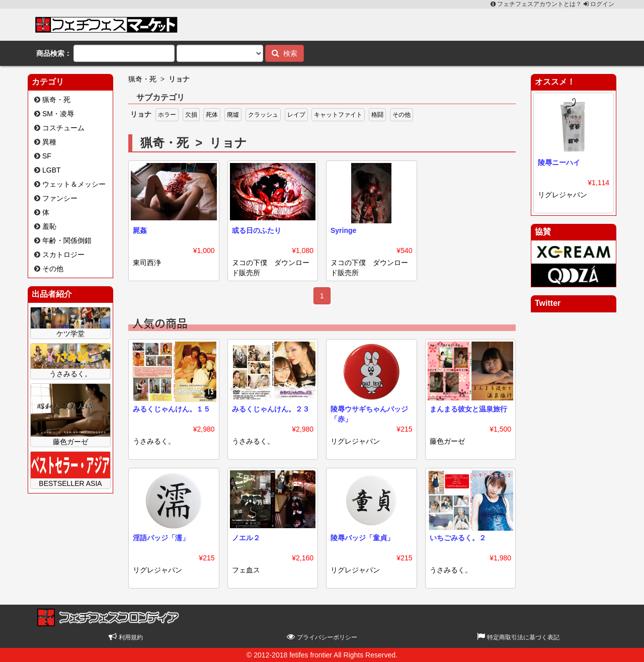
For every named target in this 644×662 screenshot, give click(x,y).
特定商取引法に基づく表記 (518, 637)
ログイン (599, 4)
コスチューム (63, 128)
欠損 (191, 115)
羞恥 (49, 226)
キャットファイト (338, 115)
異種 (49, 142)
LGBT (52, 170)
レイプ (296, 115)
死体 (212, 115)
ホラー (167, 115)
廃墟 (233, 115)
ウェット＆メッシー (74, 184)
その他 (53, 269)
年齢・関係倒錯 (67, 240)
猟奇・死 (56, 100)
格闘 (377, 115)
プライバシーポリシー (322, 637)
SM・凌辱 (58, 114)
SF (47, 156)
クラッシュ (263, 115)
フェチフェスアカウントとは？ (537, 4)
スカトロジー (63, 255)
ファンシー (60, 198)
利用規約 (126, 637)
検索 (285, 53)
